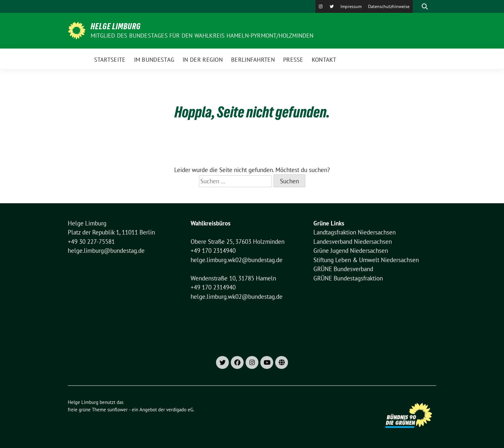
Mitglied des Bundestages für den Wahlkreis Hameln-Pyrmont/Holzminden (202, 36)
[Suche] (416, 6)
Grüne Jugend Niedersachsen (351, 251)
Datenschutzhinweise (389, 6)
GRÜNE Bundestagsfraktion (348, 278)
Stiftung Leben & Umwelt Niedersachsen (366, 260)
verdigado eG (180, 410)
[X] (332, 6)
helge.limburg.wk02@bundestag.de (237, 260)
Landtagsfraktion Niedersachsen (355, 232)
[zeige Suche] (425, 6)
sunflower (117, 410)
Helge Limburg (116, 26)
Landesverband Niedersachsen (353, 242)
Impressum (351, 6)
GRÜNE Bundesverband (343, 269)
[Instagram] (321, 6)
